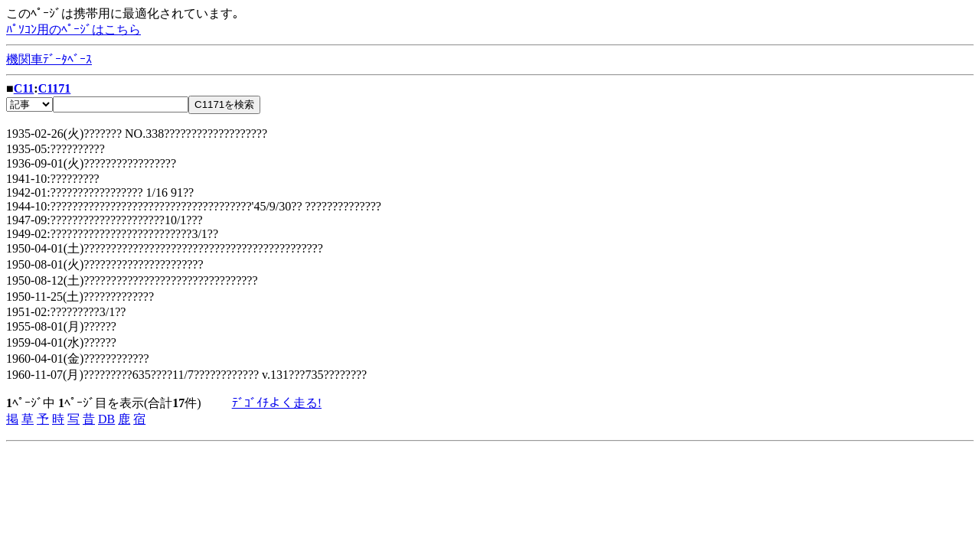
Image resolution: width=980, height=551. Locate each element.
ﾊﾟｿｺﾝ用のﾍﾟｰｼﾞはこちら (73, 29)
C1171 (55, 88)
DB (106, 419)
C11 (24, 88)
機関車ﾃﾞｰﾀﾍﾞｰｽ (49, 59)
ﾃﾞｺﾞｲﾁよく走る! (277, 403)
